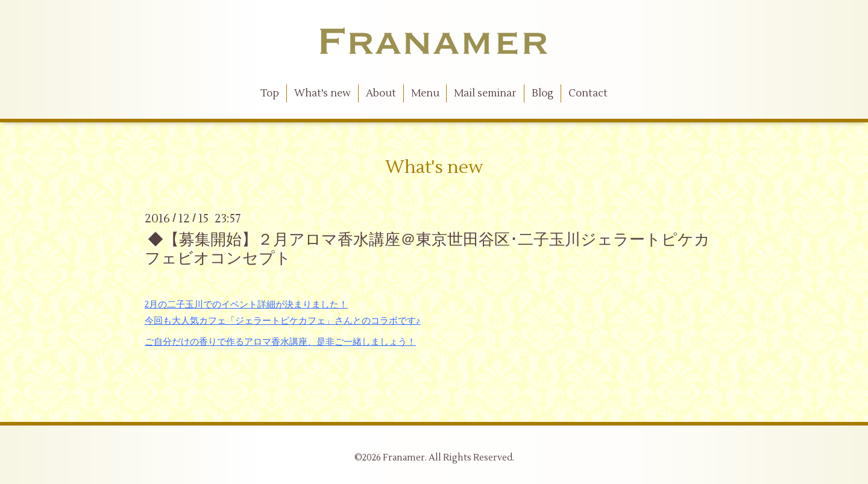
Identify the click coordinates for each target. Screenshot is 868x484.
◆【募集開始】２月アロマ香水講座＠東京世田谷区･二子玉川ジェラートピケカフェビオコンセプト (427, 249)
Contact (588, 93)
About (381, 93)
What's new (322, 93)
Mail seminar (485, 93)
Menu (425, 93)
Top (270, 93)
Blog (542, 93)
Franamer (404, 458)
